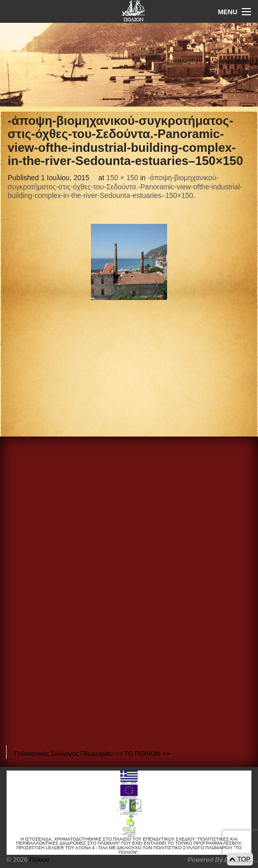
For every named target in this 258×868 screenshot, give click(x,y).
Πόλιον (38, 860)
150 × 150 (122, 178)
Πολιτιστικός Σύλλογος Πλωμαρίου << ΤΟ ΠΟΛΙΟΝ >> (92, 754)
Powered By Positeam (219, 860)
